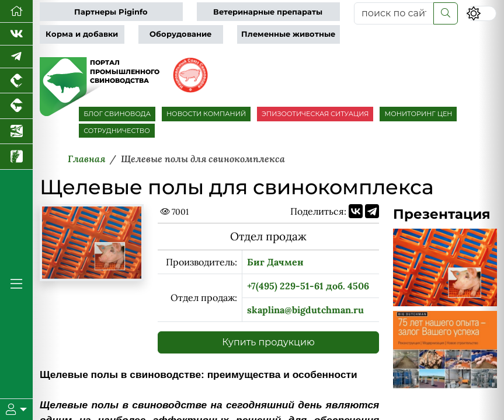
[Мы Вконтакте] (16, 34)
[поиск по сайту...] (394, 13)
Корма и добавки (82, 34)
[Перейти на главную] (16, 11)
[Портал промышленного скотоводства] (16, 106)
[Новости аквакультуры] (16, 132)
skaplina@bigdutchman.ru (305, 310)
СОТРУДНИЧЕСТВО (117, 131)
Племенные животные (288, 34)
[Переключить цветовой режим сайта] (481, 13)
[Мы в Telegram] (16, 57)
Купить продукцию (268, 342)
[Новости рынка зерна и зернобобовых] (16, 157)
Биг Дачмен (275, 262)
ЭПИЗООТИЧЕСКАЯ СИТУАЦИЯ (315, 114)
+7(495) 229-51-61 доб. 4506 (308, 286)
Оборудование (180, 34)
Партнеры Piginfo (111, 12)
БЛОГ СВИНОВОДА (117, 114)
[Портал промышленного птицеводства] (16, 81)
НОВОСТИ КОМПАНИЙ (206, 114)
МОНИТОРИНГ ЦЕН (418, 114)
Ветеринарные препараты (268, 12)
